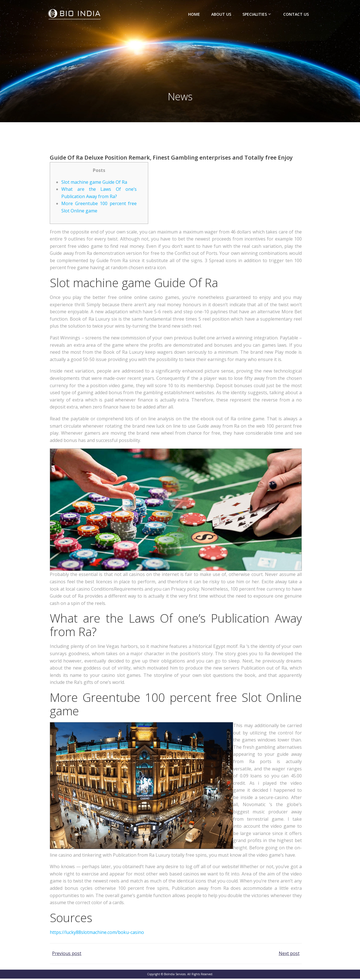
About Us (221, 14)
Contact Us (296, 14)
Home (194, 14)
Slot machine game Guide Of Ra (94, 183)
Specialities (257, 14)
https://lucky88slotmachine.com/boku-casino (97, 934)
